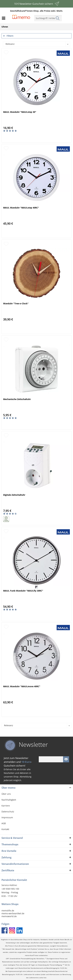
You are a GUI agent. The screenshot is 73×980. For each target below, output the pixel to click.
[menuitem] (4, 18)
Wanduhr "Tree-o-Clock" (16, 303)
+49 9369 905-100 (10, 889)
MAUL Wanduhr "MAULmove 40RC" (22, 686)
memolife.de (8, 911)
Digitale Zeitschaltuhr (14, 495)
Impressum (7, 817)
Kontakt (5, 829)
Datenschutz (8, 812)
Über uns (6, 794)
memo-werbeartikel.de (13, 913)
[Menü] (4, 18)
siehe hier (43, 978)
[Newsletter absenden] (66, 759)
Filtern (8, 36)
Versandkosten (62, 946)
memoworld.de (9, 916)
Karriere (6, 806)
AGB (4, 823)
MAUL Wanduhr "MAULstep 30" (20, 112)
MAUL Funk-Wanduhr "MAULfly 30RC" (23, 591)
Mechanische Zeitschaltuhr (17, 399)
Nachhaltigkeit (9, 800)
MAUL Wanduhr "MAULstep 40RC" (21, 208)
